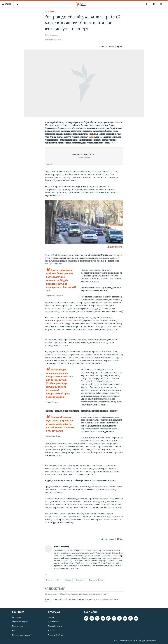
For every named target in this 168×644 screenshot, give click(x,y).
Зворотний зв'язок (56, 635)
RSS (14, 631)
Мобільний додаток (20, 622)
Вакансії (52, 631)
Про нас (51, 617)
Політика (49, 12)
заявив (92, 137)
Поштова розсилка (20, 626)
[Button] (108, 47)
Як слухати (17, 617)
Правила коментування (22, 635)
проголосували (63, 321)
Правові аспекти (55, 626)
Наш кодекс (53, 622)
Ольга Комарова (51, 35)
